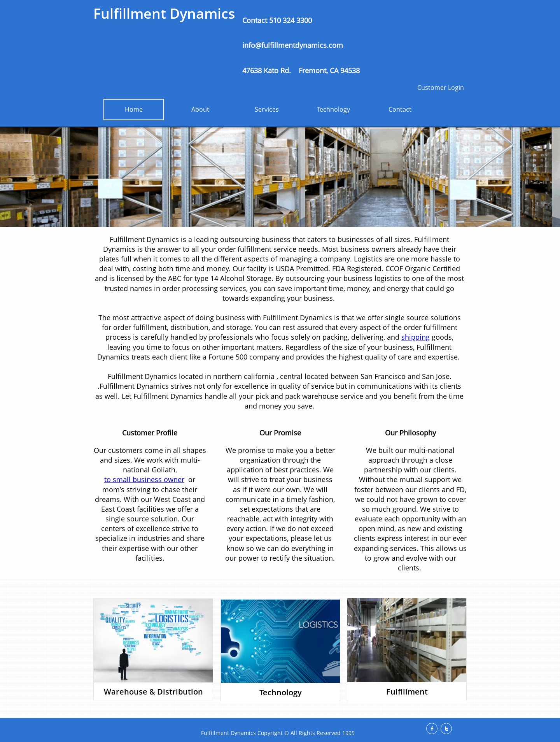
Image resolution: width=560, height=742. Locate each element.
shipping (416, 337)
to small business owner (144, 479)
